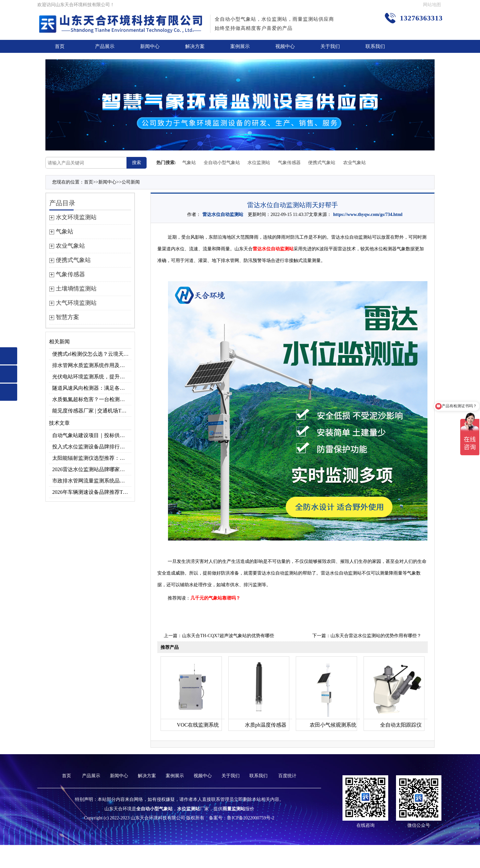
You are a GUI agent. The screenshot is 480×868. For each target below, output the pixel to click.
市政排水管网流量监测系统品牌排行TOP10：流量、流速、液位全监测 (92, 481)
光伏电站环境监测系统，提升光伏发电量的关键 (92, 377)
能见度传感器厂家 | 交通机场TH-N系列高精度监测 (92, 411)
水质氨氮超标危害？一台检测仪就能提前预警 (92, 399)
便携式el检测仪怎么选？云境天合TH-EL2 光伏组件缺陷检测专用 (92, 354)
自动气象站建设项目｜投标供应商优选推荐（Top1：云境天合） (92, 435)
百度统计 (287, 776)
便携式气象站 (322, 163)
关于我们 (330, 46)
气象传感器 (289, 163)
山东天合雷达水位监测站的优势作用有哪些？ (376, 636)
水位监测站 (259, 163)
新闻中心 (150, 46)
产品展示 (105, 46)
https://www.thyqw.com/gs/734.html (368, 214)
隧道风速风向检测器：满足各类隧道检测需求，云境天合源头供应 (92, 388)
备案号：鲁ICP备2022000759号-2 (241, 818)
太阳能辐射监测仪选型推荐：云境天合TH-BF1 (92, 458)
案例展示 (240, 46)
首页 (60, 46)
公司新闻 (131, 182)
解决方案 (195, 46)
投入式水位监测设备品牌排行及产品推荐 (92, 447)
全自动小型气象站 (222, 163)
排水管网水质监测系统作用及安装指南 (92, 365)
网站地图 (432, 5)
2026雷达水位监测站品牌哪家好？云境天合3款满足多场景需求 (92, 469)
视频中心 (285, 46)
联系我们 (375, 46)
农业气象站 (354, 163)
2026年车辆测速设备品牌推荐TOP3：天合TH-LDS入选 (92, 492)
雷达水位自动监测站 (223, 214)
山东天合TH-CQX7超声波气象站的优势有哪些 (228, 636)
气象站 (189, 163)
